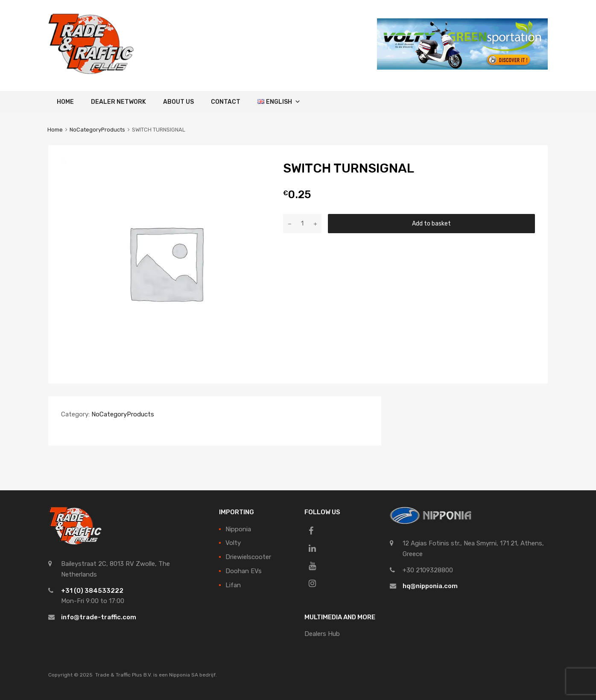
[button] (296, 102)
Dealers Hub (322, 634)
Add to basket (431, 223)
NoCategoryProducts (97, 130)
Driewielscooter (248, 557)
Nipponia (238, 529)
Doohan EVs (244, 571)
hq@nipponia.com (430, 586)
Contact (226, 102)
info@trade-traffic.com (99, 617)
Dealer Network (118, 102)
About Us (178, 102)
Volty (233, 543)
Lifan (233, 585)
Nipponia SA (184, 675)
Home (65, 102)
